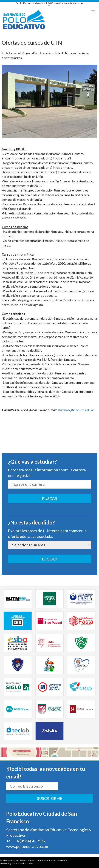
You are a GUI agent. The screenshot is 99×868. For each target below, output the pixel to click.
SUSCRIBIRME (50, 798)
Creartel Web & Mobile (22, 863)
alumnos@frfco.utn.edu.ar (76, 410)
